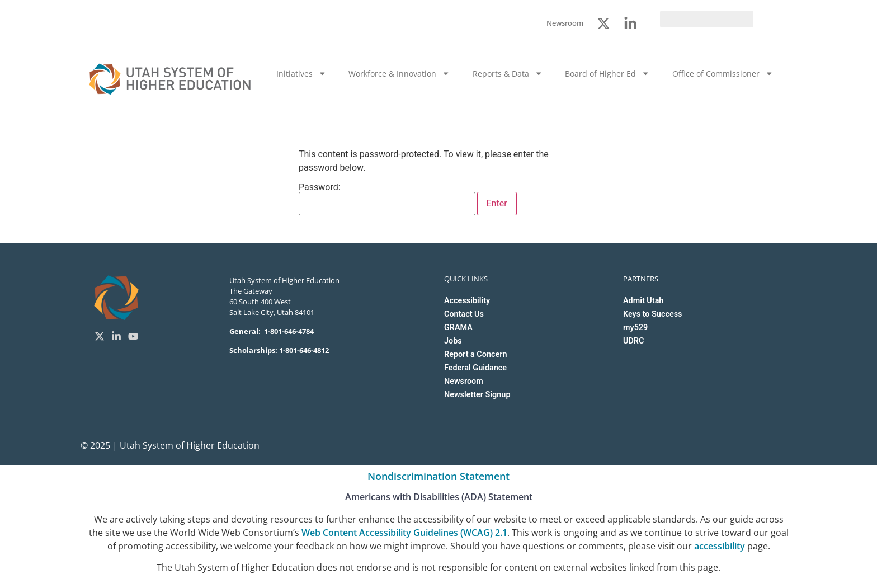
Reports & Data (508, 73)
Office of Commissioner (723, 73)
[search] (707, 19)
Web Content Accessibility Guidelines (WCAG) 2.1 (404, 533)
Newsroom (464, 381)
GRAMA (458, 328)
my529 (635, 328)
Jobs (453, 341)
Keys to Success (652, 314)
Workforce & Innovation (399, 73)
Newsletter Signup (477, 395)
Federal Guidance (475, 368)
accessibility (720, 546)
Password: (387, 199)
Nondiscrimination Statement (438, 476)
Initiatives (301, 73)
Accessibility (467, 301)
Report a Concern (475, 354)
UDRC (633, 341)
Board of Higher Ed (607, 73)
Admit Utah (643, 301)
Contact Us (464, 314)
